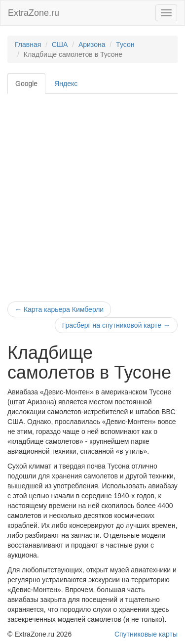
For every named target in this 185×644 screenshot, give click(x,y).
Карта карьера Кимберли (59, 309)
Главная (28, 44)
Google (26, 84)
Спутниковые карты (146, 634)
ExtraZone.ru (34, 13)
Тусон (125, 44)
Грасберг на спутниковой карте (116, 325)
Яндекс (66, 84)
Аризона (92, 44)
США (60, 44)
